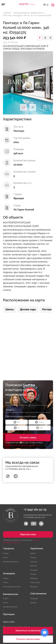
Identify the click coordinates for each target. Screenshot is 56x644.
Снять (5, 557)
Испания (34, 570)
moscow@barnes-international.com (22, 466)
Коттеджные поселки (12, 587)
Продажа (34, 598)
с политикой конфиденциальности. (23, 445)
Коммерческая (11, 594)
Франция (34, 587)
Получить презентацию (28, 639)
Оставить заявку (28, 438)
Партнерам (9, 614)
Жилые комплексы (11, 562)
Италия (33, 574)
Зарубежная (37, 548)
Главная (7, 13)
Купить (6, 553)
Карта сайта (9, 622)
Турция (33, 557)
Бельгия (34, 566)
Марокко (34, 578)
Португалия (35, 582)
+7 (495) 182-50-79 (35, 510)
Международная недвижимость (29, 13)
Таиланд (34, 562)
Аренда (33, 603)
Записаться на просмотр (28, 631)
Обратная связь (28, 534)
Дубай (33, 553)
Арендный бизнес (10, 607)
